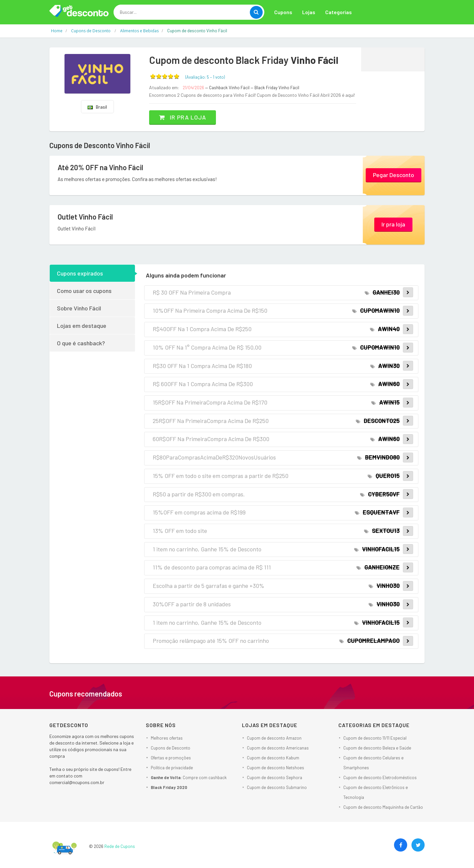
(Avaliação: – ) (205, 77)
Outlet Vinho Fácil (85, 217)
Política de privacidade (172, 768)
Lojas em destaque (82, 326)
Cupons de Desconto (171, 748)
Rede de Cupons (120, 846)
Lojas (309, 12)
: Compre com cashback (189, 777)
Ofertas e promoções (171, 758)
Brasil (97, 107)
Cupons (283, 12)
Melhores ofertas (167, 738)
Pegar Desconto (394, 175)
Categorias (339, 12)
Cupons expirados (80, 273)
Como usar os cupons (84, 291)
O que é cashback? (81, 343)
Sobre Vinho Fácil (79, 308)
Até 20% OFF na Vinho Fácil (100, 167)
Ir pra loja (183, 117)
